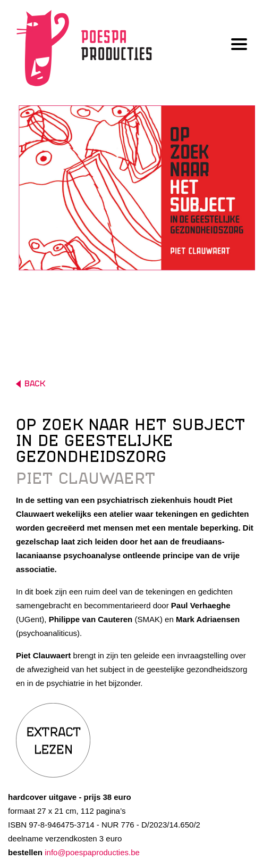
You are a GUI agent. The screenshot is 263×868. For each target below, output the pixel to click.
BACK (30, 384)
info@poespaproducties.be (92, 852)
